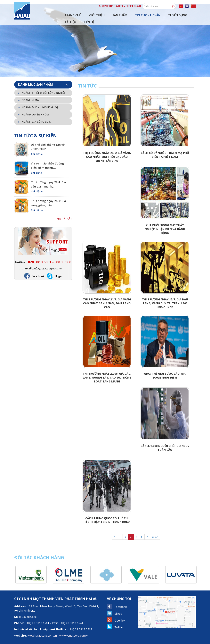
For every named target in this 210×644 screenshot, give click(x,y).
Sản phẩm (120, 8)
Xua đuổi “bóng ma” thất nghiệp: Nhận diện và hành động (165, 222)
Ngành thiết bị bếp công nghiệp (42, 86)
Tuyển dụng (178, 8)
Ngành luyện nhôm (33, 107)
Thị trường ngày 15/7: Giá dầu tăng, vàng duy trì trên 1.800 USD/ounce (165, 296)
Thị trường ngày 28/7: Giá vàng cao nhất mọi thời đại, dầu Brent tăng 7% (107, 150)
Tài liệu (70, 15)
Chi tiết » (37, 147)
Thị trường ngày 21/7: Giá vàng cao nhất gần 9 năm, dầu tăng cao (107, 296)
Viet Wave (111, 641)
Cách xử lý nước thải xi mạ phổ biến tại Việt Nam (165, 148)
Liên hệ (89, 15)
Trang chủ (73, 8)
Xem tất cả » (65, 211)
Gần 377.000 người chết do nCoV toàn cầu (165, 441)
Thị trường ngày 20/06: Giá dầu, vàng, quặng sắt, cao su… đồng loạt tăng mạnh (107, 370)
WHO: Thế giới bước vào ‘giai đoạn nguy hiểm (165, 368)
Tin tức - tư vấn (148, 8)
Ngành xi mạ (28, 93)
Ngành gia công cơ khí (36, 114)
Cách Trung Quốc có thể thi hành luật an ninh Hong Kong (107, 513)
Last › (155, 529)
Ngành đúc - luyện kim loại (39, 100)
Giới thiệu (97, 8)
